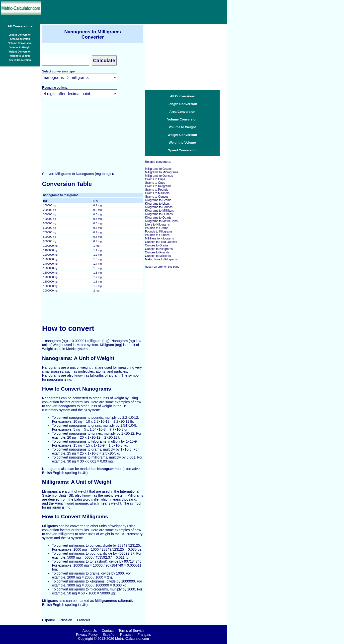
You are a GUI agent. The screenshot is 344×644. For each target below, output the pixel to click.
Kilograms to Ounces (159, 214)
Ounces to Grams (157, 245)
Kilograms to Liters (157, 204)
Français (84, 620)
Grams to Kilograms (158, 186)
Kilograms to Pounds (159, 207)
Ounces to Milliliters (158, 256)
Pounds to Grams (156, 228)
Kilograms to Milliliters (159, 211)
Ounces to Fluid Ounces (161, 242)
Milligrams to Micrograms (161, 172)
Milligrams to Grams (158, 169)
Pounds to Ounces (157, 235)
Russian (66, 620)
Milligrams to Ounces (159, 176)
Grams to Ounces (157, 197)
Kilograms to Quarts (158, 218)
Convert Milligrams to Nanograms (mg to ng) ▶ (78, 174)
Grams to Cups (155, 179)
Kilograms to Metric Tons (161, 221)
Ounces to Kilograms (159, 249)
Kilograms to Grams (158, 200)
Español (48, 620)
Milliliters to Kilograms (159, 238)
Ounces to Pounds (157, 252)
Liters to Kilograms (157, 225)
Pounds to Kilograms (159, 232)
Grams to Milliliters (157, 193)
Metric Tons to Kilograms (161, 259)
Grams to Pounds (156, 190)
